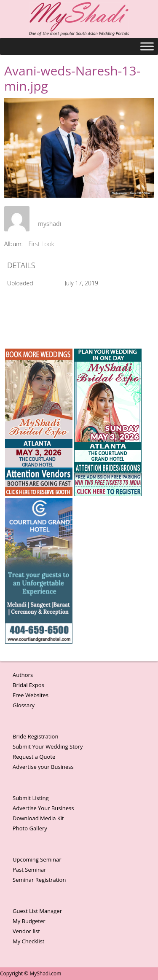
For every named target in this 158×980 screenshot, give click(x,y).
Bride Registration (35, 736)
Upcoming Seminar (37, 859)
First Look (42, 244)
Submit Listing (31, 798)
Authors (23, 675)
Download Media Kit (38, 818)
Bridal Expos (28, 685)
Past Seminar (29, 870)
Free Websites (31, 695)
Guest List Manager (37, 911)
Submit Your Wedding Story (48, 746)
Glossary (24, 705)
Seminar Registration (39, 880)
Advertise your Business (43, 767)
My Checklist (29, 941)
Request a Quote (34, 757)
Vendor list (26, 931)
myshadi (50, 224)
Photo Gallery (30, 828)
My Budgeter (29, 921)
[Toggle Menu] (147, 46)
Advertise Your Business (43, 808)
